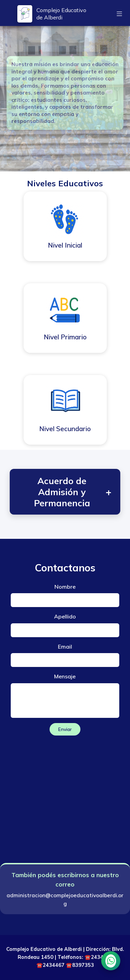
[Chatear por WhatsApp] (111, 961)
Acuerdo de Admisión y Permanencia (73, 492)
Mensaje (65, 676)
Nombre (65, 587)
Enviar (65, 729)
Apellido (65, 616)
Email (65, 647)
